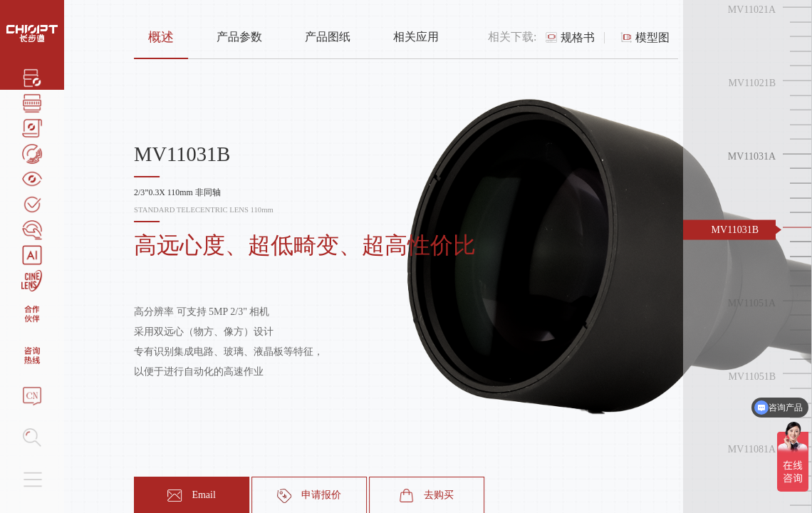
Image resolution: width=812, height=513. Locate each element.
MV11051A (752, 302)
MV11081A (752, 449)
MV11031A (752, 156)
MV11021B (752, 83)
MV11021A (752, 10)
